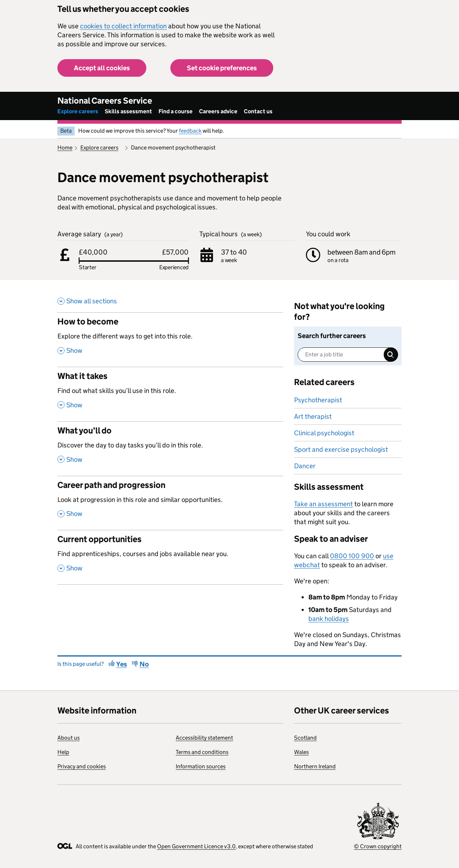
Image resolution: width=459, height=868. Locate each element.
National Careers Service (105, 101)
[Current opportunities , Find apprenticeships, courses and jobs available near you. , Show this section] (170, 557)
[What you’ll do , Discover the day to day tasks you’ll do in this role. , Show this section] (170, 449)
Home (65, 148)
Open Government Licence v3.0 (196, 846)
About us (68, 738)
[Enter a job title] (348, 355)
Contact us (258, 111)
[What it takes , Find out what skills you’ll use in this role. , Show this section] (170, 394)
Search (391, 355)
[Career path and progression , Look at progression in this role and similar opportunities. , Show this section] (170, 503)
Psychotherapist (318, 400)
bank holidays (329, 619)
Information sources (201, 766)
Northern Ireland (315, 766)
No (144, 664)
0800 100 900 (352, 556)
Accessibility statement (204, 738)
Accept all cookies (102, 68)
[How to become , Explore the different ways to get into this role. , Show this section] (170, 340)
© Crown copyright (378, 846)
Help (63, 752)
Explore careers (78, 111)
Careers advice (218, 111)
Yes (122, 664)
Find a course (176, 111)
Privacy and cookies (82, 766)
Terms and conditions (202, 752)
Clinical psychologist (324, 433)
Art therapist (313, 416)
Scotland (305, 738)
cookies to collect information (123, 26)
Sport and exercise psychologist (341, 449)
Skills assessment (128, 111)
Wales (301, 752)
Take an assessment (323, 504)
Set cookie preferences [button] (222, 68)
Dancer (305, 466)
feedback (190, 131)
